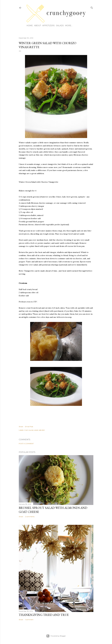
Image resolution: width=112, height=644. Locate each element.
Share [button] (21, 427)
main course (29, 430)
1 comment (29, 620)
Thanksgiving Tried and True (44, 615)
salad (36, 430)
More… (69, 26)
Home (30, 26)
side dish (42, 430)
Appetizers (48, 26)
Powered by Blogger (56, 636)
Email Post (29, 427)
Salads (60, 26)
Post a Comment (26, 444)
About (38, 26)
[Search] (92, 7)
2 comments (30, 517)
